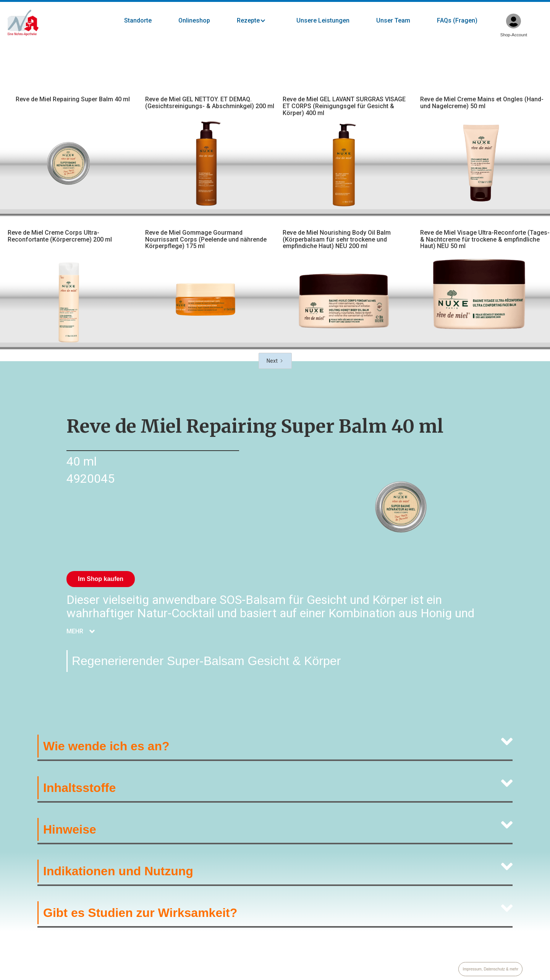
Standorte (138, 20)
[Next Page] (275, 361)
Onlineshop (194, 20)
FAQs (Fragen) (457, 20)
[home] (23, 23)
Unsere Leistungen (323, 20)
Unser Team (393, 20)
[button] (259, 21)
